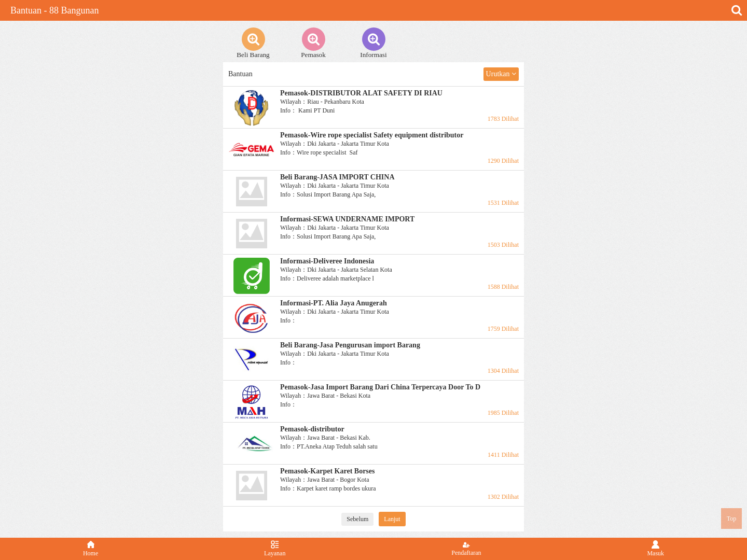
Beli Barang (253, 43)
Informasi (373, 43)
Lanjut (392, 519)
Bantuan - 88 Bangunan (54, 10)
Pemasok (313, 43)
